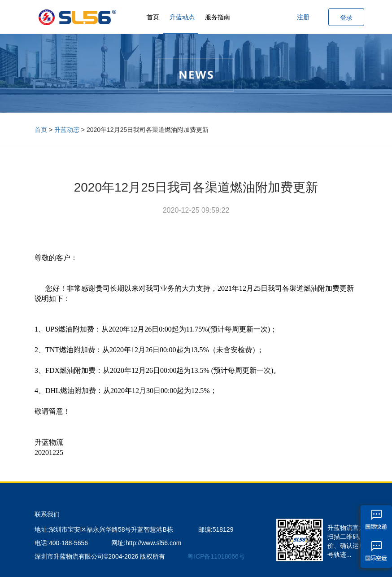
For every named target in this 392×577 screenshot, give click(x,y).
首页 (153, 17)
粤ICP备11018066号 (216, 556)
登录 (346, 17)
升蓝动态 (182, 17)
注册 (303, 17)
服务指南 (218, 17)
